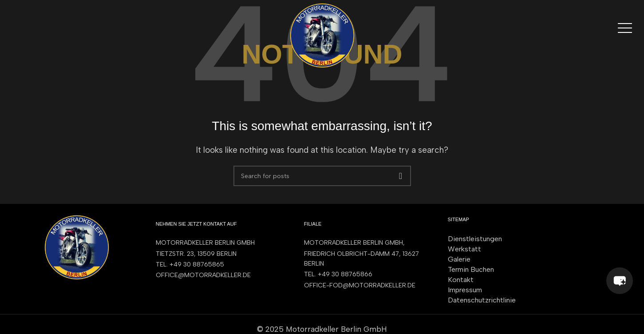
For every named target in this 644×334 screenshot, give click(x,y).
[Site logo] (322, 35)
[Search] (322, 176)
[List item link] (221, 265)
